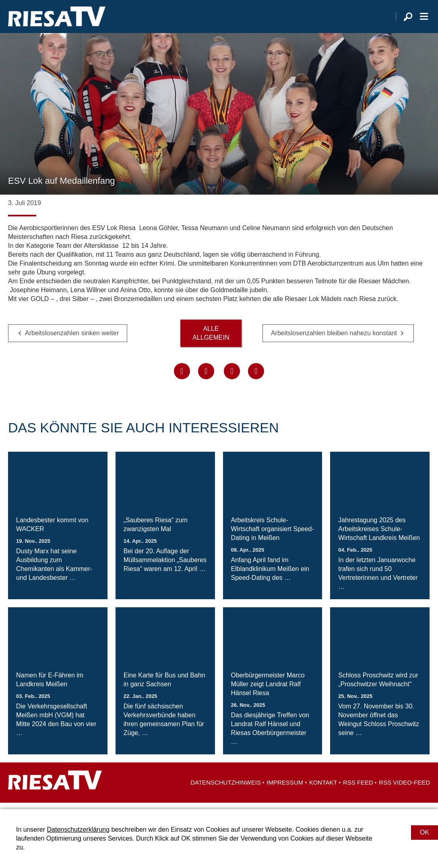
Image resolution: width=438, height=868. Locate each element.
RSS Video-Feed (404, 789)
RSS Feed (358, 789)
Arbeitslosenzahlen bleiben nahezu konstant (334, 339)
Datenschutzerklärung (78, 830)
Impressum (285, 789)
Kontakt (323, 789)
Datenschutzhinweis (226, 789)
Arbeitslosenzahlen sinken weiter (72, 339)
